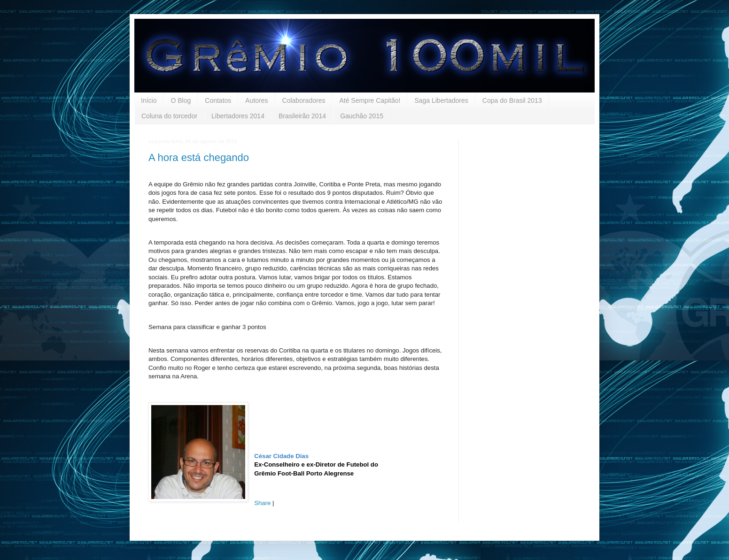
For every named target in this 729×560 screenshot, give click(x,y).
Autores (256, 100)
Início (149, 100)
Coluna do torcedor (169, 116)
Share (262, 503)
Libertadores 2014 (238, 116)
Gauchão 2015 (362, 116)
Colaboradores (304, 100)
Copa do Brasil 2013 (512, 100)
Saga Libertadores (441, 100)
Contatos (218, 100)
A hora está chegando (199, 157)
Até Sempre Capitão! (370, 100)
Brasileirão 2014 (302, 116)
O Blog (181, 100)
